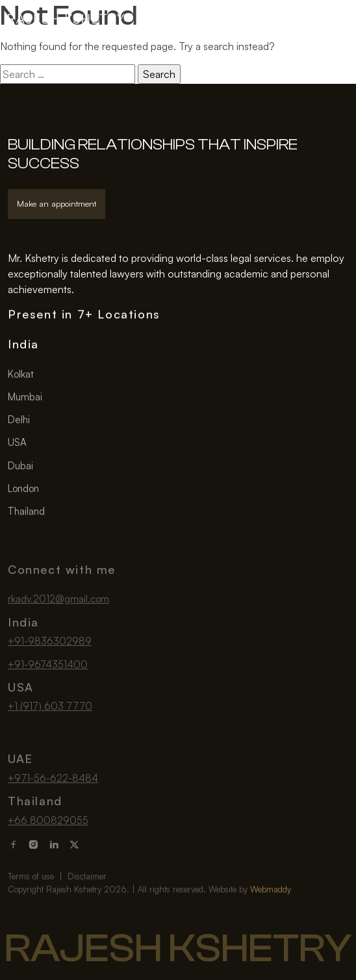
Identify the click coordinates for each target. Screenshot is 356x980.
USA (17, 444)
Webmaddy (271, 903)
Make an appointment (57, 203)
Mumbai (25, 397)
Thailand (26, 512)
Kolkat (21, 375)
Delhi (19, 420)
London (23, 489)
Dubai (20, 466)
